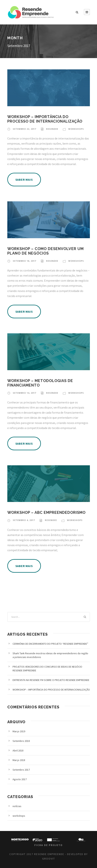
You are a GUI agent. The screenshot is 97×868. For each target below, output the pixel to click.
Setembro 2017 (21, 770)
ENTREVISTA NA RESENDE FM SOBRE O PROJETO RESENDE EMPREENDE (51, 680)
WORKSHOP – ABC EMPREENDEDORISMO (46, 512)
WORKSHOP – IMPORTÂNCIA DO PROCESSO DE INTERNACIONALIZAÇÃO (45, 119)
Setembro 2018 (21, 741)
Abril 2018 (18, 750)
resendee (52, 129)
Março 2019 (19, 731)
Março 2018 (19, 760)
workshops (76, 129)
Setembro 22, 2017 (24, 129)
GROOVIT (49, 859)
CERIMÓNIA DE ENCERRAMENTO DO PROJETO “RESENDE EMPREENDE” (50, 644)
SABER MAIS (24, 180)
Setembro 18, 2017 (24, 261)
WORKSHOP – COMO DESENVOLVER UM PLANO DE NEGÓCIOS (45, 251)
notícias (17, 806)
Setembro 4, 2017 (24, 520)
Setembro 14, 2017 (24, 393)
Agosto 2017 (20, 779)
